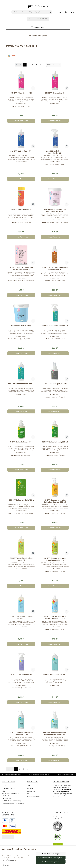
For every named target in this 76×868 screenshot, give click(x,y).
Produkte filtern (38, 27)
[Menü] (5, 12)
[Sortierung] (54, 65)
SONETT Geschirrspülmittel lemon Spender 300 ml (55, 559)
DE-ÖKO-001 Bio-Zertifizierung (12, 801)
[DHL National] (12, 832)
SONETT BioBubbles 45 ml (21, 209)
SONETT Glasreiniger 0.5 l (21, 675)
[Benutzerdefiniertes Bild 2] (12, 821)
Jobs (3, 791)
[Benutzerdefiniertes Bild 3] (9, 826)
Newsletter (5, 786)
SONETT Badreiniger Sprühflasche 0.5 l (55, 152)
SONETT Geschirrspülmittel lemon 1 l (21, 559)
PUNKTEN (56, 797)
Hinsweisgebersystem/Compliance (13, 803)
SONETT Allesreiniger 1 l (55, 93)
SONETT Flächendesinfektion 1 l (21, 384)
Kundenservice (7, 798)
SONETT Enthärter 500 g (21, 326)
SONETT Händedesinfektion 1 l (55, 675)
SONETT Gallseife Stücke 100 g (21, 500)
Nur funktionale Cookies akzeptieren (51, 858)
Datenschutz (31, 791)
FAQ (29, 794)
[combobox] (30, 12)
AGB (29, 786)
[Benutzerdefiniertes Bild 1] (5, 821)
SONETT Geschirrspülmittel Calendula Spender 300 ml (55, 501)
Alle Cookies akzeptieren (51, 862)
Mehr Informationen (9, 860)
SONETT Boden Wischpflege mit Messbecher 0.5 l (55, 268)
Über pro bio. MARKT (8, 788)
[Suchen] (50, 12)
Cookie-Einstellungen (34, 796)
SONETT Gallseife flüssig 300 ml (55, 442)
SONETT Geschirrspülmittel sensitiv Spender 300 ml (55, 617)
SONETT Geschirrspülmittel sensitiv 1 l (21, 617)
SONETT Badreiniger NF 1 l (21, 151)
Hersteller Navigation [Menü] (38, 35)
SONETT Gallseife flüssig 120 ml (21, 442)
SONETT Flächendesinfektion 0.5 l (55, 327)
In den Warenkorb (21, 121)
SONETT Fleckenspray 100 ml (55, 384)
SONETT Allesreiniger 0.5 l (21, 93)
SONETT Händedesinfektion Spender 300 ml (21, 734)
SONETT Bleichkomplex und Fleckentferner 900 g (21, 268)
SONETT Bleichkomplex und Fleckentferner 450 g (55, 210)
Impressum (31, 788)
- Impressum (7, 865)
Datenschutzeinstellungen (51, 854)
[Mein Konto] (66, 12)
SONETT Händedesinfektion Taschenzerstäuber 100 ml (55, 734)
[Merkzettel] (60, 12)
